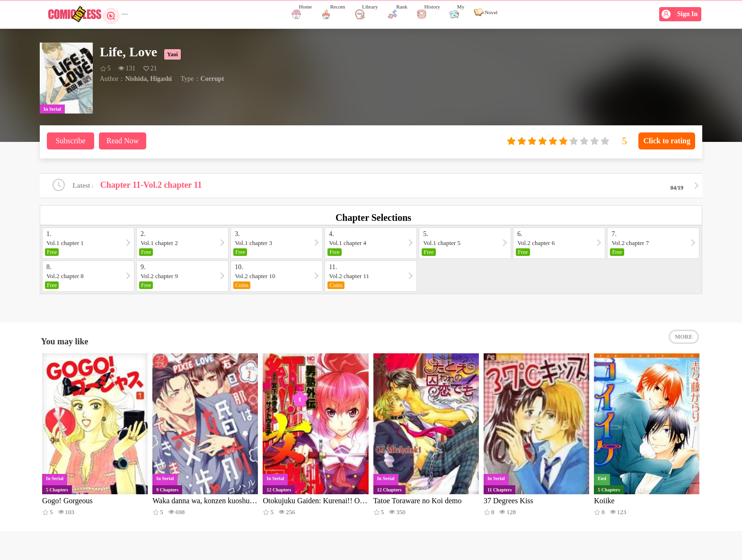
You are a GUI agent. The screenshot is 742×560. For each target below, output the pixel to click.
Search (124, 14)
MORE (684, 345)
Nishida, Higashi (148, 79)
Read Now (123, 141)
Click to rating (667, 141)
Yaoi (172, 54)
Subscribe (70, 141)
